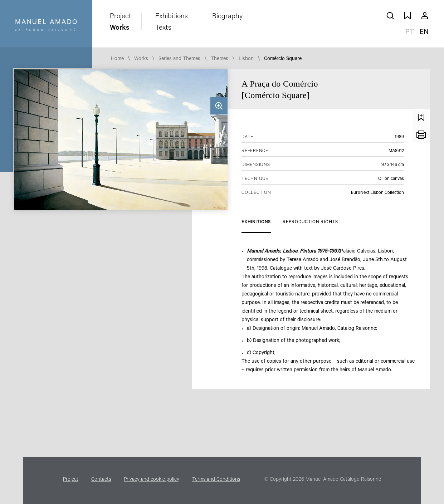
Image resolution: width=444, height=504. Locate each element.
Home (117, 59)
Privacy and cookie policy (152, 480)
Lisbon (246, 59)
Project (121, 17)
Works (119, 29)
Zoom (219, 106)
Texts (163, 29)
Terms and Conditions (216, 480)
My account (425, 16)
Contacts (101, 480)
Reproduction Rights (310, 222)
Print (421, 134)
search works (390, 16)
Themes (219, 59)
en (424, 33)
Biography (228, 17)
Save (421, 117)
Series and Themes (179, 59)
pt (410, 33)
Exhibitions (172, 17)
